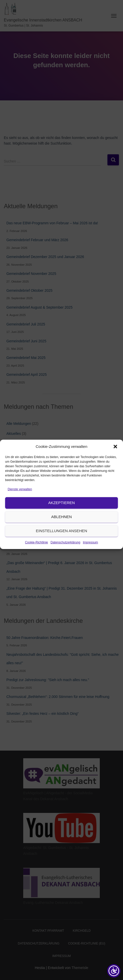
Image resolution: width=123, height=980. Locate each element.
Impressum (90, 554)
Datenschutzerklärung (65, 554)
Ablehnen (62, 528)
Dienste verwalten (20, 501)
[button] (115, 458)
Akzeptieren (61, 514)
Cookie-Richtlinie (36, 554)
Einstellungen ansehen (62, 542)
